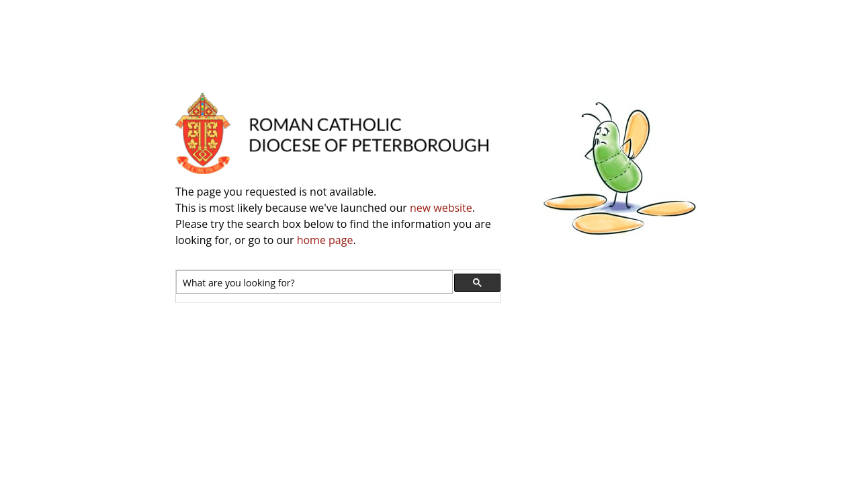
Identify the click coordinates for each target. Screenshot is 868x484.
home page (325, 240)
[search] (313, 282)
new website (441, 208)
